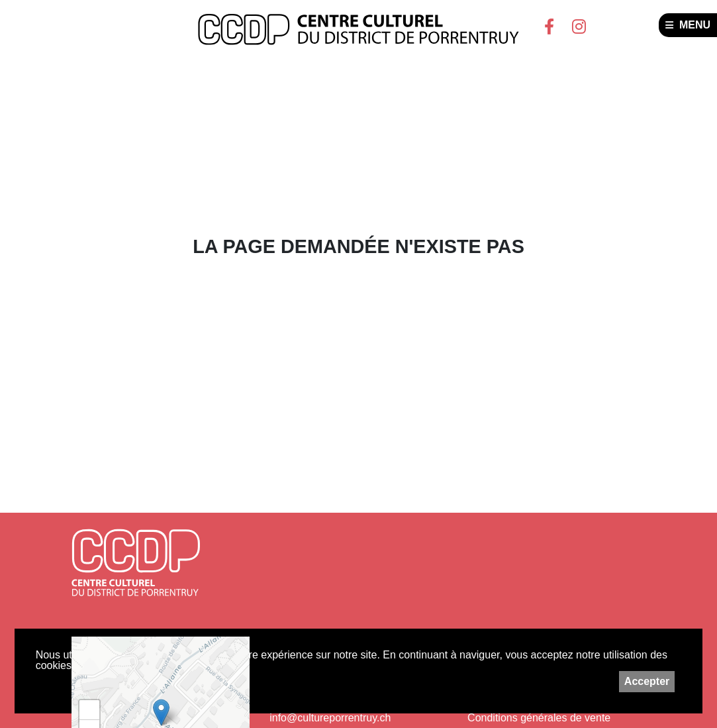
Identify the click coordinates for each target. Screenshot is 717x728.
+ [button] (90, 710)
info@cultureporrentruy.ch (330, 718)
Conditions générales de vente (539, 718)
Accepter (647, 681)
